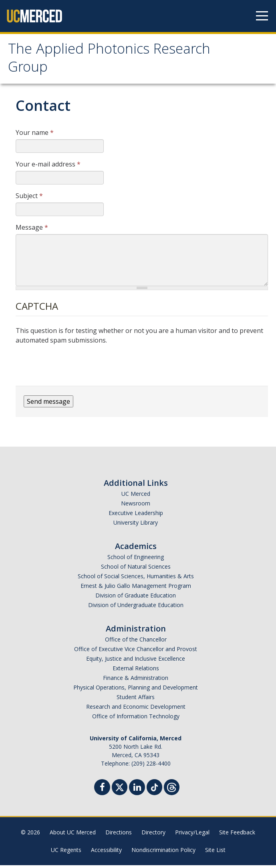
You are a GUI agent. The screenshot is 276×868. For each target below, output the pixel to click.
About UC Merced (73, 835)
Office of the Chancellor (136, 642)
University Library (136, 525)
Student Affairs (136, 700)
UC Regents (66, 853)
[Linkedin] (137, 791)
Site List (215, 853)
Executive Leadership (136, 516)
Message (32, 230)
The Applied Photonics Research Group (116, 61)
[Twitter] (120, 789)
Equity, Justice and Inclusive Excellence (136, 661)
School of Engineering (136, 560)
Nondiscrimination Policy (163, 853)
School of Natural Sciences (136, 569)
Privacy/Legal (192, 835)
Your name (35, 135)
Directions (119, 835)
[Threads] (172, 789)
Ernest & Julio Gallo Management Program (136, 588)
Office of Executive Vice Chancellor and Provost (136, 652)
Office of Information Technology (136, 719)
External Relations (136, 671)
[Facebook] (102, 791)
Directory (153, 835)
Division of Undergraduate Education (136, 608)
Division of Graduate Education (136, 598)
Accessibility (106, 853)
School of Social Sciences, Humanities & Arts (136, 579)
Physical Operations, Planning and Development (136, 690)
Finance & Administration (136, 681)
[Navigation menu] (262, 16)
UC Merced (136, 496)
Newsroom (136, 506)
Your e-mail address (48, 167)
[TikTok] (154, 789)
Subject (29, 198)
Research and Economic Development (136, 709)
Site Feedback (237, 835)
